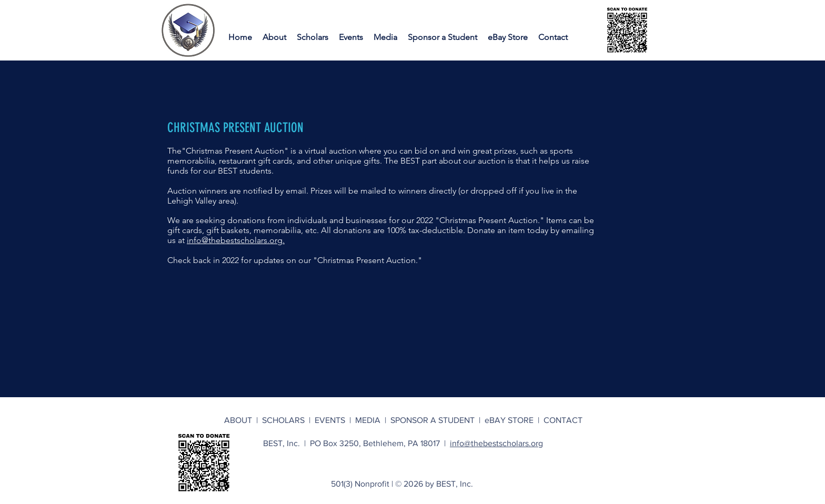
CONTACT (563, 420)
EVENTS (332, 420)
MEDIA (370, 420)
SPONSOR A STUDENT (432, 420)
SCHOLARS (285, 420)
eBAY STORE (509, 420)
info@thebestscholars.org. (236, 240)
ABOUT (240, 420)
